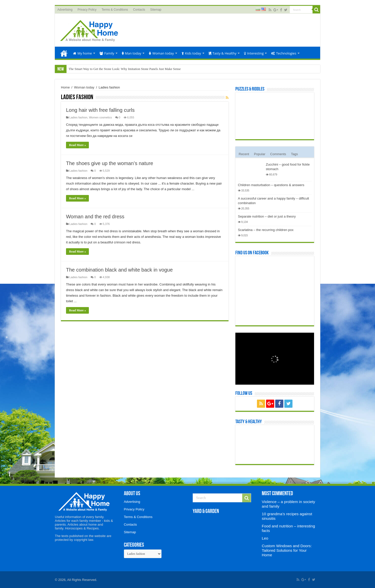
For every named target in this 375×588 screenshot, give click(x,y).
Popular (260, 154)
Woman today (161, 53)
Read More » (77, 145)
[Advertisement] (224, 30)
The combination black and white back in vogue (119, 270)
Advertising (65, 10)
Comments (278, 154)
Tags (294, 154)
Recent (244, 154)
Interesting (254, 53)
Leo (265, 538)
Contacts (139, 10)
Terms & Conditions (115, 10)
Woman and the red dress (95, 217)
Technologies (284, 53)
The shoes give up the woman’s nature (110, 163)
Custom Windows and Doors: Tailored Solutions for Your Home (287, 550)
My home (83, 53)
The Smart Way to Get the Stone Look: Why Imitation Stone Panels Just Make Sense (125, 69)
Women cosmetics (100, 117)
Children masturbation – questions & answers (271, 185)
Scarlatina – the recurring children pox (266, 230)
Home (64, 53)
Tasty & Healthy (223, 53)
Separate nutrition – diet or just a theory (267, 216)
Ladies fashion (78, 117)
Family (107, 53)
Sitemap (156, 10)
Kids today (191, 53)
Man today (132, 53)
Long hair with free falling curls (100, 110)
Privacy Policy (87, 10)
